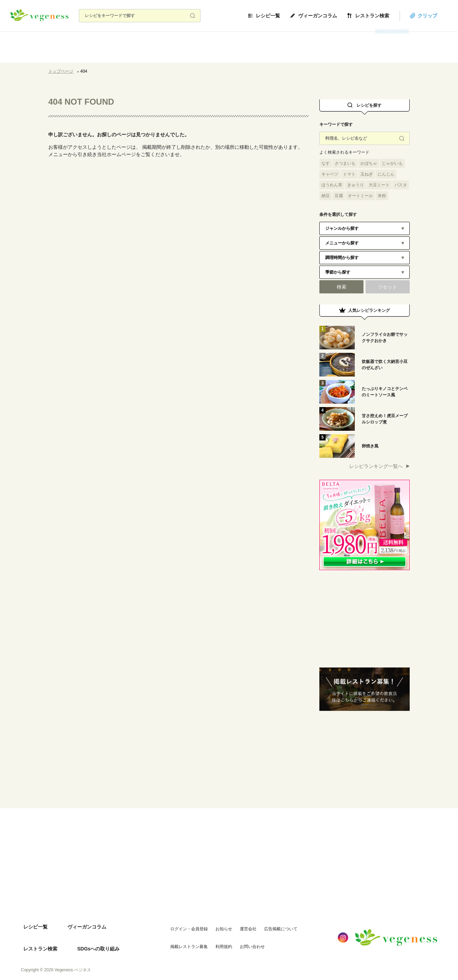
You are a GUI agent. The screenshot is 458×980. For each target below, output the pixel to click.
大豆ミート (379, 185)
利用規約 (215, 938)
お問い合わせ (243, 938)
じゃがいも (392, 163)
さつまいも (345, 163)
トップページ (61, 71)
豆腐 (339, 196)
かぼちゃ (369, 163)
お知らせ (215, 924)
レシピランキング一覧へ (376, 466)
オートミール (360, 196)
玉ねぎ (367, 174)
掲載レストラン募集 (180, 938)
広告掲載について (272, 924)
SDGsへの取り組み (42, 938)
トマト (349, 174)
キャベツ (330, 174)
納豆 (326, 196)
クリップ (438, 16)
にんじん (386, 174)
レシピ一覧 (278, 16)
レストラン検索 (383, 16)
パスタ (401, 185)
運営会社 (239, 924)
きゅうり (355, 185)
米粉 (382, 196)
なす (326, 163)
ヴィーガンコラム (328, 16)
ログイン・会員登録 (180, 924)
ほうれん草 (332, 185)
